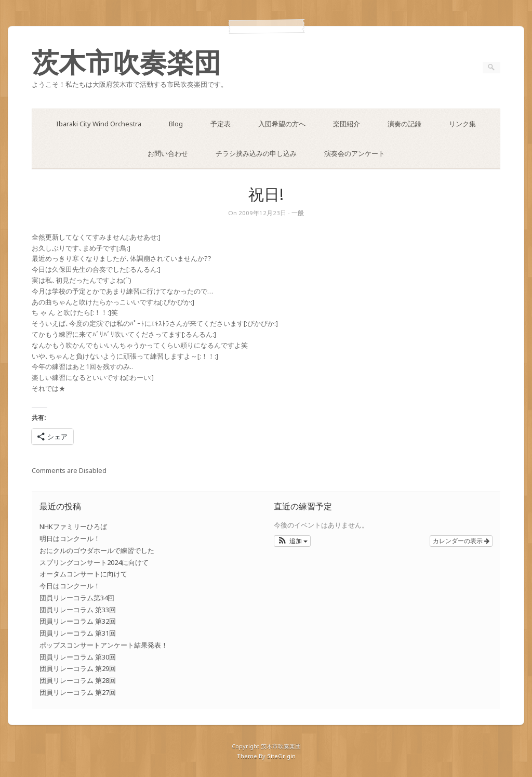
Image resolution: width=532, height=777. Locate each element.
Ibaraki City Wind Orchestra (99, 124)
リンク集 (462, 124)
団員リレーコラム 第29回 (78, 668)
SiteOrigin (281, 756)
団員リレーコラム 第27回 (78, 692)
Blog (176, 124)
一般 (298, 213)
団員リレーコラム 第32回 (78, 621)
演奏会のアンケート (355, 153)
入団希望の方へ (282, 124)
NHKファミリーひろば (73, 526)
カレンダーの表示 (461, 541)
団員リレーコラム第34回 (77, 598)
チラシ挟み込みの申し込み (256, 153)
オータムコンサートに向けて (83, 574)
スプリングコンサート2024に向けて (94, 562)
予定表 (221, 124)
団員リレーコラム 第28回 (78, 680)
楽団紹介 (347, 124)
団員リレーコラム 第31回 (78, 633)
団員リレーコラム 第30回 (78, 657)
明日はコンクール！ (70, 538)
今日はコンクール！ (70, 586)
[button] (292, 541)
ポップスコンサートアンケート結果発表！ (104, 645)
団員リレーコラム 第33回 (78, 610)
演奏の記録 (404, 124)
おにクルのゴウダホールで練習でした (97, 550)
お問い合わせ (168, 153)
